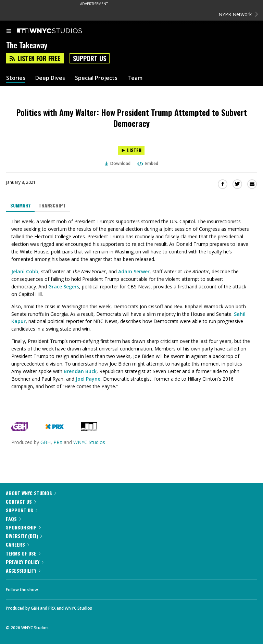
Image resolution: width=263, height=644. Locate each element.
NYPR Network (238, 14)
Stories (16, 78)
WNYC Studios (89, 442)
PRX (58, 442)
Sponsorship (23, 527)
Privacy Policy (25, 562)
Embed (147, 163)
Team (135, 78)
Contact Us (21, 502)
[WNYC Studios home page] (58, 31)
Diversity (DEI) (24, 536)
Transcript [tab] (52, 205)
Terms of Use (23, 553)
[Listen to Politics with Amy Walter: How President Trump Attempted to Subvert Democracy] (131, 150)
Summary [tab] (20, 205)
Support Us (90, 58)
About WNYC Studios (31, 493)
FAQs (13, 519)
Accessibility (23, 570)
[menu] (9, 32)
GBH (46, 442)
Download (118, 163)
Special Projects (96, 78)
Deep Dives (50, 78)
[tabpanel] (131, 304)
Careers (17, 544)
